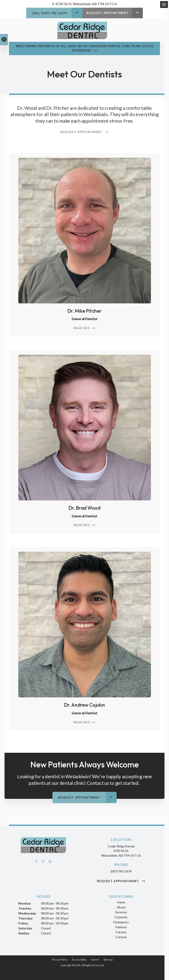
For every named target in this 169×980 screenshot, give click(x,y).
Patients (121, 926)
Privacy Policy (60, 959)
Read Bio (82, 328)
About (121, 906)
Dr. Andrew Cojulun (84, 705)
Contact (121, 936)
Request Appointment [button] (108, 13)
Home (121, 901)
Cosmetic (121, 916)
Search (95, 959)
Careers (121, 931)
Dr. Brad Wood (85, 508)
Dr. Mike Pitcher (84, 311)
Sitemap (108, 959)
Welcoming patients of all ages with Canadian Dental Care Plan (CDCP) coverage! (84, 48)
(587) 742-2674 (121, 871)
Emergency (121, 921)
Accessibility (79, 959)
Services (121, 911)
